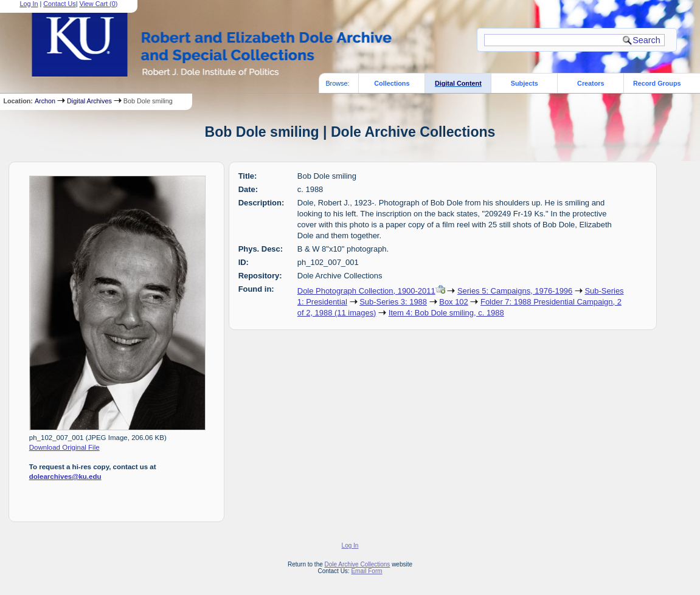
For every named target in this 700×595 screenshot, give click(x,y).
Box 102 (454, 302)
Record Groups (657, 83)
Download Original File (64, 447)
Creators (591, 83)
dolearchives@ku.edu (65, 476)
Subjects (525, 83)
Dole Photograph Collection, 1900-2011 (366, 291)
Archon (45, 101)
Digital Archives (89, 101)
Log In (350, 545)
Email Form (366, 571)
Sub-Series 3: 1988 (393, 302)
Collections (392, 83)
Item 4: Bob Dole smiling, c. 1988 (446, 313)
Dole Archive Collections (358, 564)
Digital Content (458, 83)
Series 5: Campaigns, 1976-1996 (515, 291)
